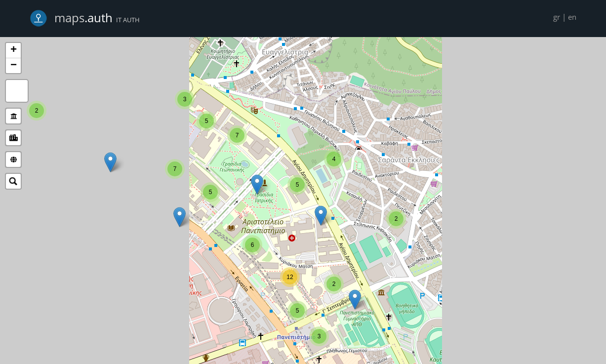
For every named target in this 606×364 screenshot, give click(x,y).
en (572, 17)
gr (557, 17)
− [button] (14, 66)
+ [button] (14, 50)
